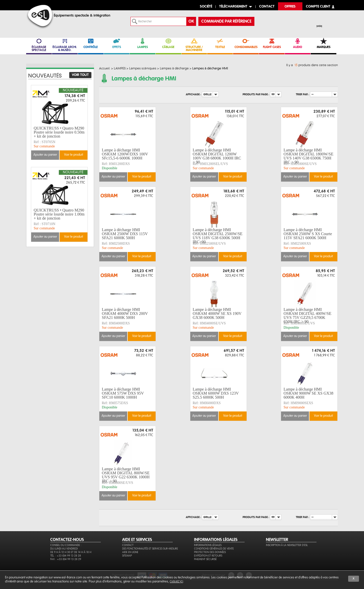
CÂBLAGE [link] (168, 43)
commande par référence (226, 21)
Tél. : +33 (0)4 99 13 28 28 (66, 556)
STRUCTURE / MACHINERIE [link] (194, 45)
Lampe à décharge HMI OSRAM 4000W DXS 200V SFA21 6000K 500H (125, 314)
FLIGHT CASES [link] (272, 43)
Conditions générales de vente (214, 549)
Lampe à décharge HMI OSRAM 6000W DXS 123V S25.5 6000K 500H (216, 393)
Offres (290, 7)
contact (267, 7)
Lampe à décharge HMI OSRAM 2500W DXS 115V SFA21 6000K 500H (125, 234)
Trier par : (303, 94)
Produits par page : (256, 94)
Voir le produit (142, 177)
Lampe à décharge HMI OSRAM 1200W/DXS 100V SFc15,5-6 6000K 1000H (125, 154)
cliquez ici (176, 582)
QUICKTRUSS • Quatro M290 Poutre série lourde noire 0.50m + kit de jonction (59, 132)
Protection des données (210, 552)
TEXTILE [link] (220, 43)
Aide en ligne (130, 552)
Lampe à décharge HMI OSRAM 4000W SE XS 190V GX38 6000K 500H (217, 314)
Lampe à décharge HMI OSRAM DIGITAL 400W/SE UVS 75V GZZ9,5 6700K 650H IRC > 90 (307, 316)
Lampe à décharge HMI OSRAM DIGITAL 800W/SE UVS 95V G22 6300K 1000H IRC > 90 (126, 475)
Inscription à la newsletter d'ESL (287, 545)
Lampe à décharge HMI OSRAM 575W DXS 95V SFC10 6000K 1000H (123, 393)
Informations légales (208, 545)
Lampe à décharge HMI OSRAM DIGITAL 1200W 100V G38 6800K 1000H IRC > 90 (217, 156)
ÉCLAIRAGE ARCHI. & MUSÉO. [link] (65, 45)
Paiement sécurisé (205, 559)
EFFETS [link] (117, 43)
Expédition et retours (208, 556)
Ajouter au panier (113, 177)
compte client (318, 7)
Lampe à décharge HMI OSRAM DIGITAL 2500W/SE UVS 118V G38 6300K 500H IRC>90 (218, 236)
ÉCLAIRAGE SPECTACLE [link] (39, 45)
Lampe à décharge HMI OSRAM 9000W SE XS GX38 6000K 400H (308, 393)
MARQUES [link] (324, 43)
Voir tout (80, 75)
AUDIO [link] (298, 43)
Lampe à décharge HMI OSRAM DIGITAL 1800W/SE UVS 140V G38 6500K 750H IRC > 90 (308, 156)
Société (206, 7)
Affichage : (193, 94)
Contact (128, 545)
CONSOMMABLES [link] (246, 43)
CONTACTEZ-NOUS (67, 540)
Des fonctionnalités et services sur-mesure (150, 549)
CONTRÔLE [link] (91, 43)
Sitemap (127, 556)
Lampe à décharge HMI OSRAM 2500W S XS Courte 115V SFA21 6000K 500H (308, 234)
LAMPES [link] (143, 43)
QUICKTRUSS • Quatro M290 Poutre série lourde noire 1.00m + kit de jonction (59, 214)
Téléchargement (233, 7)
